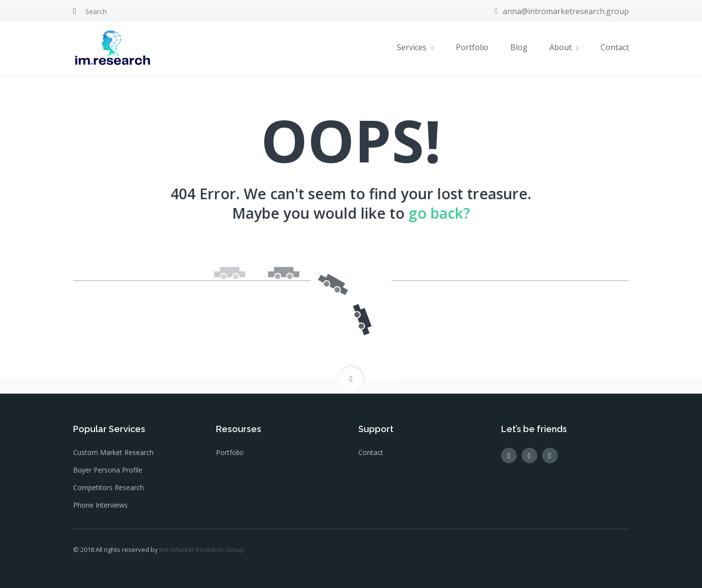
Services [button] (412, 47)
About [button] (561, 47)
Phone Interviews (100, 505)
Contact (615, 47)
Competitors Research (108, 487)
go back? (439, 213)
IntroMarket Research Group (202, 550)
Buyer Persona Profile (108, 470)
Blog (519, 47)
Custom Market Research (113, 452)
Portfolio (472, 47)
